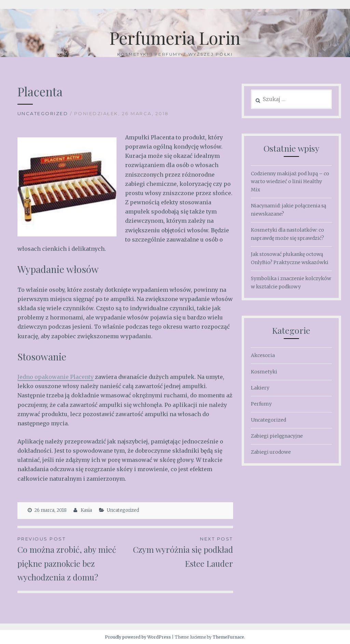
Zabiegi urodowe (271, 452)
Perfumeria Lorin (175, 38)
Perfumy (261, 404)
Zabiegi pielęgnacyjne (277, 436)
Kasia (86, 510)
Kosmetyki (264, 372)
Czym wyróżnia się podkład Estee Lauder (179, 552)
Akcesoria (263, 355)
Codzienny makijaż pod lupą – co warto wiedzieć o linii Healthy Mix (290, 182)
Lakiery (260, 388)
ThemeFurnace (228, 637)
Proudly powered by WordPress (138, 637)
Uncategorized (43, 113)
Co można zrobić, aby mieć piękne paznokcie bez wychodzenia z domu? (71, 559)
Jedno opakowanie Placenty (56, 377)
